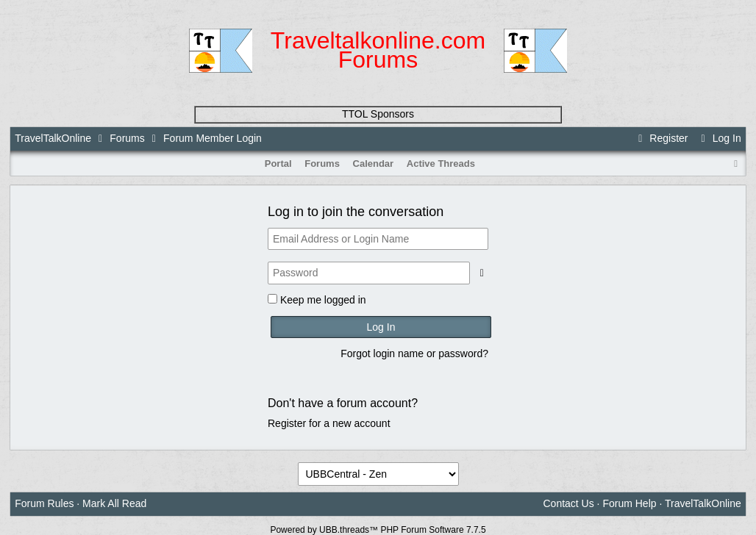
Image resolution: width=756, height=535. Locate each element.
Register (661, 138)
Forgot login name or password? (414, 353)
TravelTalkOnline (53, 138)
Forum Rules (44, 503)
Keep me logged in (323, 300)
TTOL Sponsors (378, 114)
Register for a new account (329, 423)
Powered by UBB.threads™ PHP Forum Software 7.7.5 (378, 530)
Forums (127, 138)
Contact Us (568, 503)
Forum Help (629, 503)
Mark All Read (114, 503)
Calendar (374, 164)
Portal (278, 164)
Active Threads (441, 164)
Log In (718, 138)
